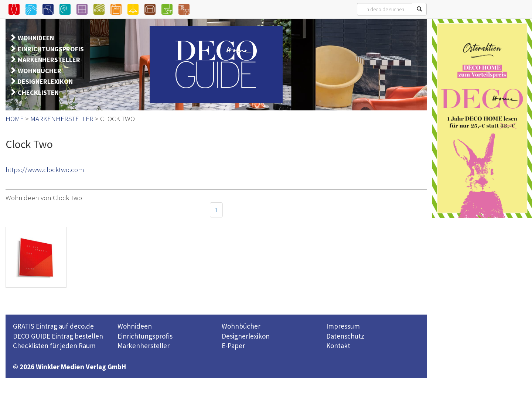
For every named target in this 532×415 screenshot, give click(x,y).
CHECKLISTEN (38, 92)
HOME (15, 119)
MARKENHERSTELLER (49, 60)
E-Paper (233, 346)
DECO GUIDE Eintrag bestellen (58, 336)
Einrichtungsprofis (145, 336)
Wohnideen (135, 326)
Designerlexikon (246, 336)
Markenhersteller (144, 346)
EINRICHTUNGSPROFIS (51, 49)
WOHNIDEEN (36, 38)
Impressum (343, 326)
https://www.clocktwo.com (45, 169)
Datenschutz (345, 336)
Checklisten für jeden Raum (54, 346)
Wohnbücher (241, 326)
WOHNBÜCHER (40, 71)
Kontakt (338, 346)
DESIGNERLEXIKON (45, 81)
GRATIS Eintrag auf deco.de (53, 326)
